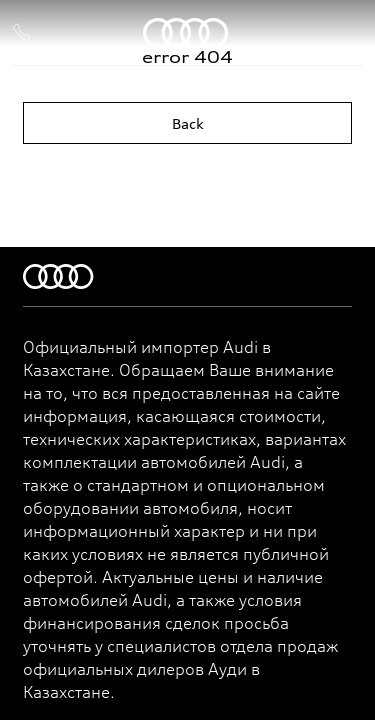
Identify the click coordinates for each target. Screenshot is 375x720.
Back (188, 123)
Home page (188, 177)
